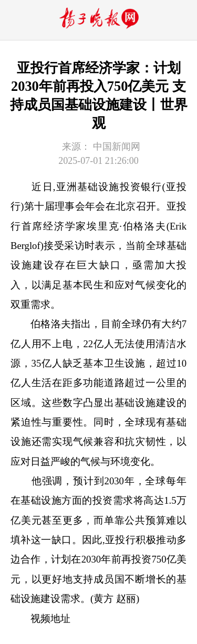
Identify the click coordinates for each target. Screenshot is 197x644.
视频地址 (50, 619)
